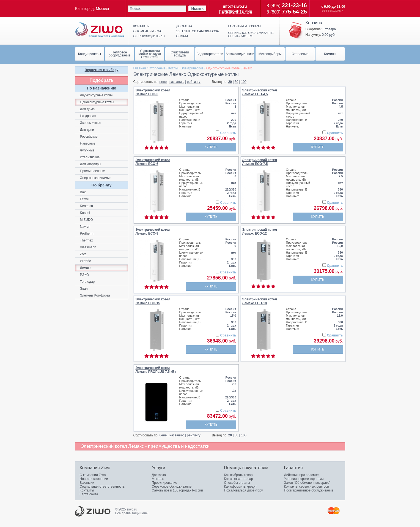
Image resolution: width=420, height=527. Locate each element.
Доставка (184, 26)
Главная (140, 68)
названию (177, 82)
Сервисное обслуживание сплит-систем (251, 34)
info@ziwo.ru (235, 6)
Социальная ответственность (102, 487)
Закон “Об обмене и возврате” (307, 483)
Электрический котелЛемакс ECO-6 (153, 162)
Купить (211, 147)
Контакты (142, 26)
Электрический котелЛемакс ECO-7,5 (260, 162)
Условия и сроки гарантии (304, 479)
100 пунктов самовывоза (198, 31)
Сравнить (228, 133)
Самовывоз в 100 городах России (178, 490)
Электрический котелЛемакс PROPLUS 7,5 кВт (156, 370)
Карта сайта (89, 494)
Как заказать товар (239, 479)
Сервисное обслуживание (172, 487)
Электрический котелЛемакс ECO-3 (153, 92)
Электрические (192, 68)
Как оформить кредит (241, 487)
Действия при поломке (301, 475)
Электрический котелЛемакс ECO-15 (153, 301)
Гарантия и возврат (245, 26)
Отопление (157, 68)
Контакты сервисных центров (307, 487)
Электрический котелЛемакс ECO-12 (260, 232)
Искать (197, 9)
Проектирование (165, 483)
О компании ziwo (148, 31)
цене (163, 82)
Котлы (173, 68)
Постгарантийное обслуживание (309, 490)
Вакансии (87, 483)
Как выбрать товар (238, 475)
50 (236, 82)
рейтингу (194, 82)
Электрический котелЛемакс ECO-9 (153, 232)
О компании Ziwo (93, 475)
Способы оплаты (237, 483)
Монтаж (158, 479)
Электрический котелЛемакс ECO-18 (260, 301)
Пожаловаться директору (244, 490)
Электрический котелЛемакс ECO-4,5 (260, 92)
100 (244, 82)
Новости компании (94, 479)
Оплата (182, 36)
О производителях (149, 36)
